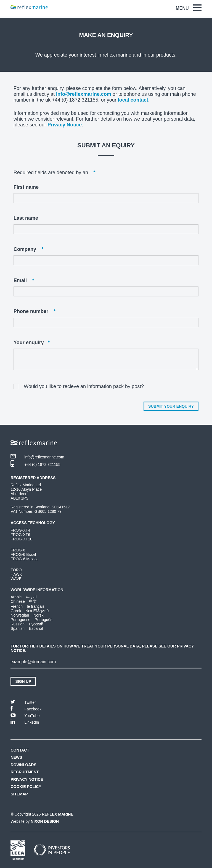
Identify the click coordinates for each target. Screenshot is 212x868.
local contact (133, 100)
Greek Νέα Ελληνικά (30, 611)
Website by (35, 821)
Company (28, 249)
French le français (27, 606)
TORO (16, 570)
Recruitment (25, 772)
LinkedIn (25, 722)
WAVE (16, 579)
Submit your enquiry (171, 406)
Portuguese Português (31, 620)
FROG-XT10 (21, 539)
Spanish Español (27, 628)
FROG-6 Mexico (24, 559)
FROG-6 (18, 550)
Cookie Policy (26, 787)
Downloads (23, 765)
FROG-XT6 (20, 535)
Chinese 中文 (24, 601)
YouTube (25, 715)
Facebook (26, 708)
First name (26, 187)
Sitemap (19, 794)
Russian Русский (27, 624)
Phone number (35, 311)
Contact (20, 750)
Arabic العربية (23, 597)
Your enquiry (32, 343)
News (16, 757)
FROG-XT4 (20, 530)
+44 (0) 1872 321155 (35, 464)
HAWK (16, 574)
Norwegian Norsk (27, 615)
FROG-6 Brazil (23, 554)
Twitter (23, 702)
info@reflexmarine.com (84, 94)
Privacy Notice (65, 125)
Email (24, 281)
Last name (26, 218)
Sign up (23, 681)
